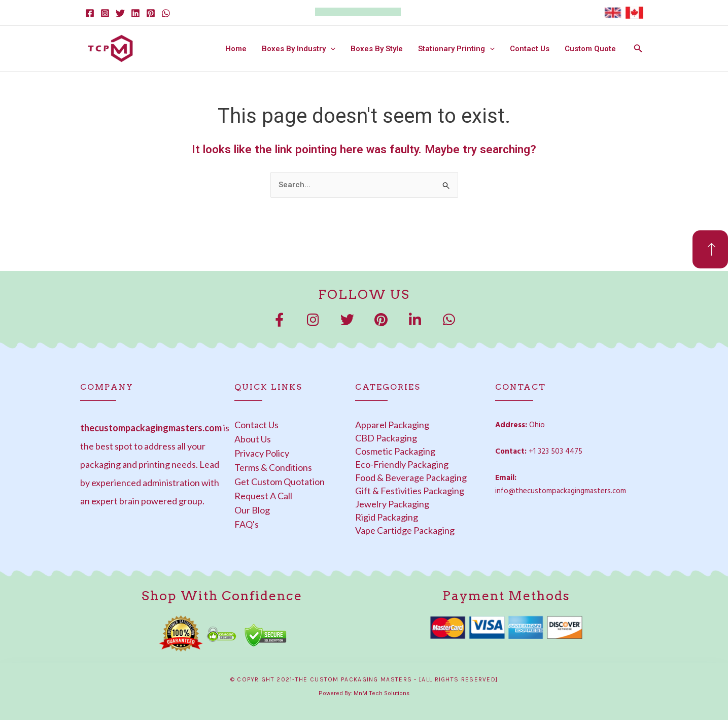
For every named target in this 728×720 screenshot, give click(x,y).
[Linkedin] (135, 13)
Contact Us (530, 49)
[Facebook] (90, 13)
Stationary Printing (456, 49)
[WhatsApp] (166, 13)
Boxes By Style (377, 49)
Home (236, 49)
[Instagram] (105, 13)
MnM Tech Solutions (382, 693)
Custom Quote (590, 49)
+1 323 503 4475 (556, 452)
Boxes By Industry (299, 49)
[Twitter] (120, 13)
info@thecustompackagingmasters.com (561, 491)
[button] (331, 49)
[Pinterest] (151, 13)
